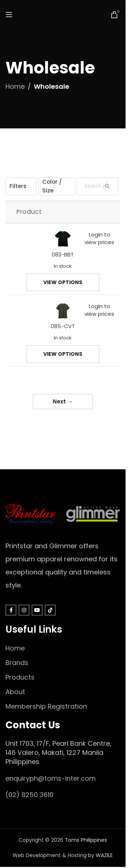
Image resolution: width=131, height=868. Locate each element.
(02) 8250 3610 (29, 795)
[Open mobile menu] (9, 15)
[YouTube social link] (37, 610)
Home (15, 86)
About (15, 692)
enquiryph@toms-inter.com (51, 778)
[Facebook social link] (11, 610)
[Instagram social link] (24, 610)
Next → (63, 401)
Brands (17, 663)
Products (20, 677)
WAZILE (104, 855)
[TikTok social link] (50, 610)
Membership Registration (46, 706)
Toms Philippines (86, 840)
